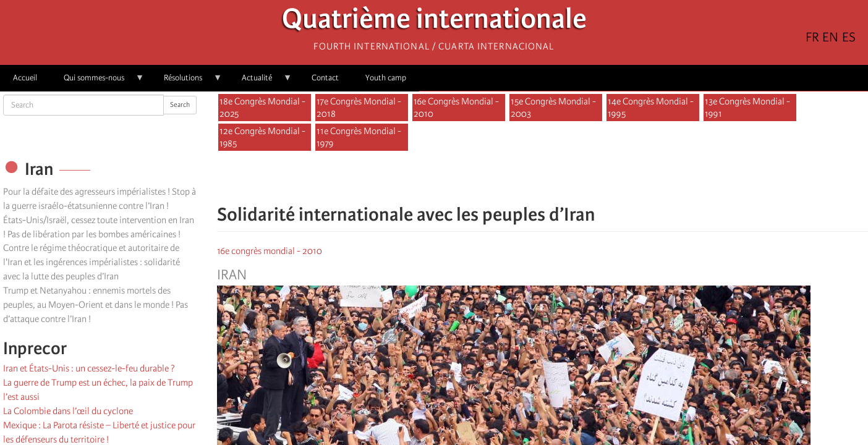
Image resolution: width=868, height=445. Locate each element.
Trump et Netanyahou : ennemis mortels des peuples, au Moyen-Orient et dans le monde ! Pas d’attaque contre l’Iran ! (96, 305)
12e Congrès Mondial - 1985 (262, 137)
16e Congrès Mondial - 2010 (456, 108)
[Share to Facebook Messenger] (543, 178)
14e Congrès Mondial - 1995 (651, 108)
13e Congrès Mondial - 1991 (747, 108)
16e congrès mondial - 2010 (270, 251)
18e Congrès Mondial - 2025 (262, 108)
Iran (232, 275)
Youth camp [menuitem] (386, 78)
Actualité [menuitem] (260, 82)
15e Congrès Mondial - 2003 (553, 108)
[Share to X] (525, 178)
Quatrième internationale (434, 22)
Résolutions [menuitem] (186, 82)
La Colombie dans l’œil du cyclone (68, 411)
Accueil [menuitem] (25, 78)
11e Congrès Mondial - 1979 (359, 137)
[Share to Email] (560, 178)
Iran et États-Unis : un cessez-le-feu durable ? (89, 368)
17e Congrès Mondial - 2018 (359, 108)
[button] (577, 178)
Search (180, 105)
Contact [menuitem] (325, 78)
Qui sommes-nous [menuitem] (97, 82)
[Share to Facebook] (508, 178)
